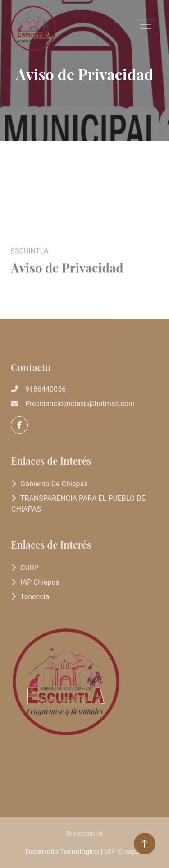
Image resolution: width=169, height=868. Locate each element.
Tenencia (35, 597)
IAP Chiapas (40, 582)
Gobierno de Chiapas (54, 484)
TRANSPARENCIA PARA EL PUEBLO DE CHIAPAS (78, 504)
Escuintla (88, 833)
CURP (30, 568)
